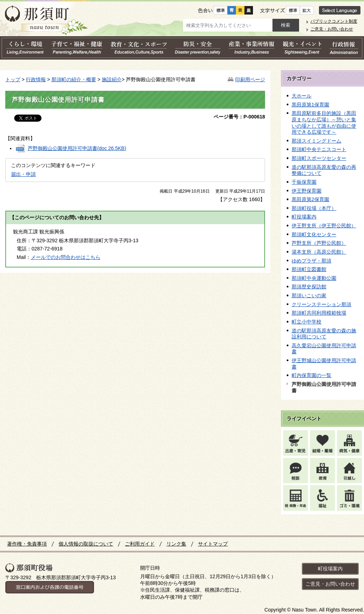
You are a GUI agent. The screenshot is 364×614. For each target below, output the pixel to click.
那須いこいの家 (309, 295)
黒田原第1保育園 (310, 105)
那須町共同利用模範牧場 (319, 313)
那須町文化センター (314, 234)
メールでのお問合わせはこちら (66, 257)
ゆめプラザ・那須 (311, 261)
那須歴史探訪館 (309, 287)
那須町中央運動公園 (314, 278)
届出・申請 (23, 174)
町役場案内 (304, 217)
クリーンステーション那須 (321, 304)
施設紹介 (112, 79)
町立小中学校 (307, 322)
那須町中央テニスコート (319, 149)
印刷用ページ (250, 79)
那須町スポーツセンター (319, 158)
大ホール (302, 96)
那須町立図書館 (309, 269)
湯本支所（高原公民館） (319, 252)
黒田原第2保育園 (310, 199)
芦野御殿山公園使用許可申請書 (77, 148)
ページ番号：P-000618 (239, 117)
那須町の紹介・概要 (74, 79)
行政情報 (36, 79)
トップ (13, 79)
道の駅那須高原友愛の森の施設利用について (324, 334)
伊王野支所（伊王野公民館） (324, 226)
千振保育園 (304, 182)
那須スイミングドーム (316, 141)
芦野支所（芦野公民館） (319, 243)
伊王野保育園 (307, 191)
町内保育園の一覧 (311, 375)
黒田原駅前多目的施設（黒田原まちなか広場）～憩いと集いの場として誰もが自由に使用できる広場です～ (324, 123)
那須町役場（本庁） (314, 208)
